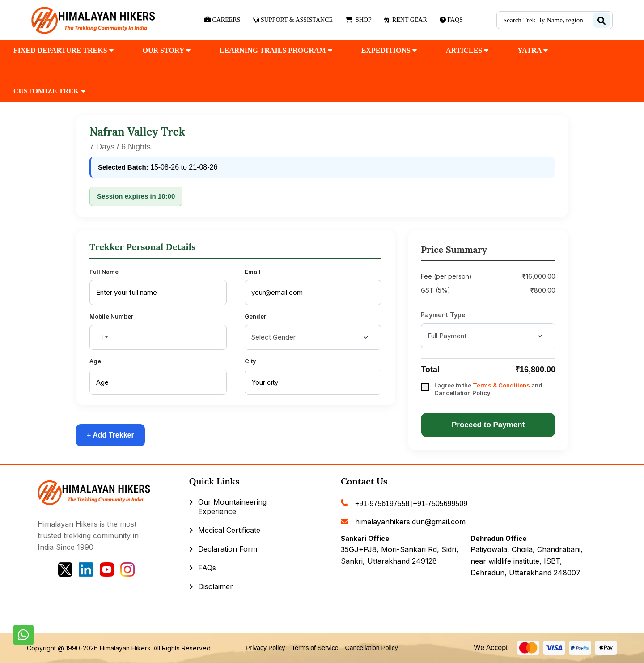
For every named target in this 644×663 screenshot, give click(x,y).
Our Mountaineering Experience (232, 507)
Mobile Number (111, 316)
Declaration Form (228, 549)
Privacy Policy (265, 648)
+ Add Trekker (110, 435)
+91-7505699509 (440, 504)
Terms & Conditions (501, 385)
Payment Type (443, 315)
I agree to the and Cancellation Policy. (488, 389)
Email (253, 272)
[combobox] (100, 337)
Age (95, 361)
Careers (222, 20)
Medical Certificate (229, 530)
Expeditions (389, 50)
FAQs (207, 568)
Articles (467, 50)
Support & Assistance (293, 20)
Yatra (532, 50)
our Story (167, 50)
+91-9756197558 (382, 504)
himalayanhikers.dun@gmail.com (410, 522)
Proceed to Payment (488, 425)
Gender (255, 316)
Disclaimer (216, 586)
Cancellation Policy (372, 648)
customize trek (49, 91)
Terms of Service (315, 648)
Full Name (104, 272)
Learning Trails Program (276, 50)
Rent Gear (406, 20)
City (250, 361)
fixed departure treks (64, 50)
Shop (358, 20)
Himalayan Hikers (125, 648)
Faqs (451, 20)
